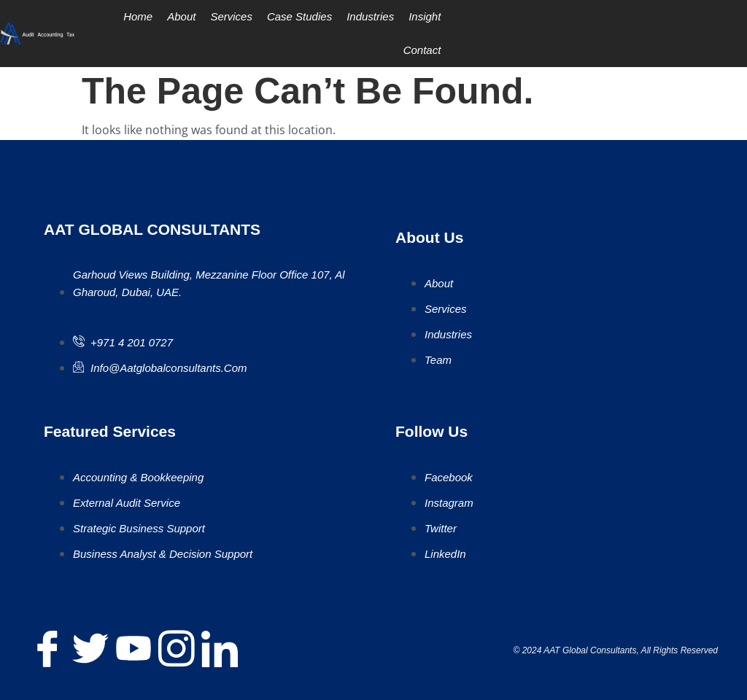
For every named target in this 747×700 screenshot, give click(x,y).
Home (138, 16)
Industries (370, 16)
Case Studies (299, 16)
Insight (425, 16)
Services (231, 16)
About (181, 16)
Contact (422, 50)
